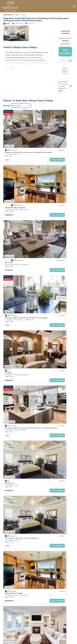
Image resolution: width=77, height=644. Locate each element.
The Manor (9, 211)
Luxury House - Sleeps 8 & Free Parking (54, 513)
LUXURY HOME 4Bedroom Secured (53, 437)
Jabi (11, 139)
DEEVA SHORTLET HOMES (14, 286)
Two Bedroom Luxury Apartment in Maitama (20, 475)
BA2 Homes (9, 173)
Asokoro (48, 139)
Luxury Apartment (47, 362)
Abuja (24, 15)
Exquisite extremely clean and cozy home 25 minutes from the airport (57, 621)
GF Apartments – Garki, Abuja (15, 437)
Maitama (48, 290)
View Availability (28, 142)
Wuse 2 (48, 214)
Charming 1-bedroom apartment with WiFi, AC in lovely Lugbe (57, 634)
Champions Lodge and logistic (51, 135)
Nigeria (17, 15)
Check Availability (65, 52)
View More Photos (12, 38)
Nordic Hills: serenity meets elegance (18, 513)
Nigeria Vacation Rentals (12, 629)
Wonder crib (9, 248)
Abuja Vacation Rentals (12, 623)
